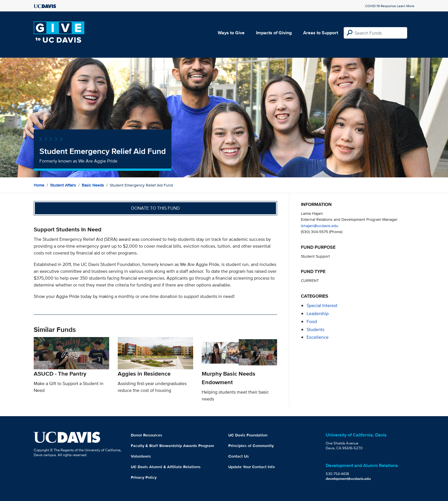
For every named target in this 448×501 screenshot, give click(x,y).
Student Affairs (63, 185)
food (312, 321)
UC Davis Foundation (248, 435)
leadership (318, 313)
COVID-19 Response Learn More (390, 6)
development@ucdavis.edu (348, 479)
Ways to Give (231, 33)
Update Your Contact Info (252, 467)
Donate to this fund (155, 208)
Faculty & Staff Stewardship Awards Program (172, 446)
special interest (322, 305)
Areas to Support (321, 33)
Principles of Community (251, 446)
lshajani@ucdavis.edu (320, 226)
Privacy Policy (144, 477)
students (315, 329)
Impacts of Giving (274, 33)
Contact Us (239, 456)
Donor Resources (147, 435)
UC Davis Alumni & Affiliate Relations (166, 467)
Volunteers (141, 456)
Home (39, 185)
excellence (318, 337)
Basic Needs (93, 185)
